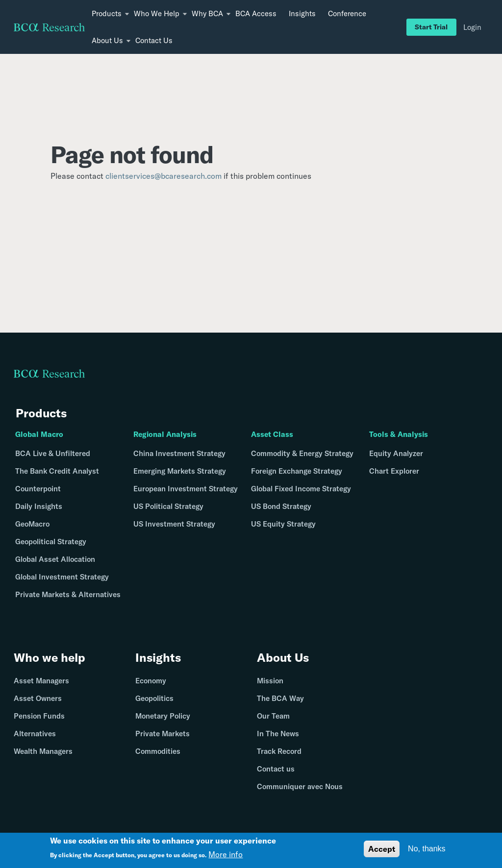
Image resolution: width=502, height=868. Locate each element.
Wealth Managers (43, 751)
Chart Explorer (394, 471)
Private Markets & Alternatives (68, 594)
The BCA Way (280, 698)
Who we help (50, 657)
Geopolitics (154, 698)
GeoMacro (32, 524)
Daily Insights (39, 506)
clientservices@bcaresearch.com (163, 176)
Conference (347, 13)
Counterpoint (38, 489)
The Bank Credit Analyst (57, 471)
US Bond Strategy (281, 506)
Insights (302, 13)
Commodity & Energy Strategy (302, 453)
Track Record (279, 751)
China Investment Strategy (179, 453)
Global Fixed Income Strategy (301, 489)
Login (472, 27)
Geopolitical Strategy (51, 542)
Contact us (276, 769)
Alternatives (35, 734)
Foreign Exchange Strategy (297, 471)
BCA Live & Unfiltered (53, 453)
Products (41, 413)
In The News (278, 734)
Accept (382, 850)
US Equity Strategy (283, 524)
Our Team (273, 716)
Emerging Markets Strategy (180, 471)
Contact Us (154, 40)
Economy (151, 681)
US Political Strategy (168, 506)
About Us (283, 657)
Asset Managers (41, 681)
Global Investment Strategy (62, 577)
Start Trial (431, 27)
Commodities (158, 751)
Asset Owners (38, 698)
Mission (270, 681)
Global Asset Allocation (55, 559)
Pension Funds (39, 716)
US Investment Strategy (174, 524)
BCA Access (256, 13)
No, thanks (427, 850)
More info (226, 856)
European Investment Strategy (186, 489)
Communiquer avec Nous (300, 786)
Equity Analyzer (396, 453)
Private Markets (163, 734)
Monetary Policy (163, 716)
